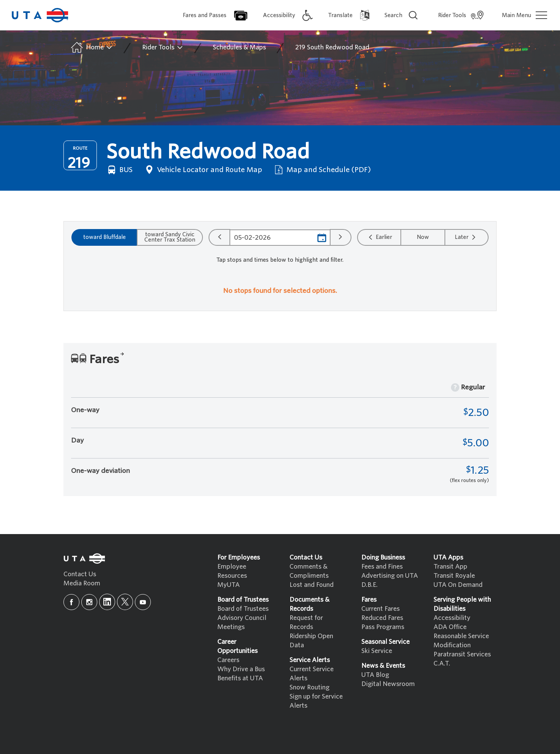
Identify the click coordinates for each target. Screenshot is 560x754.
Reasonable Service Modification (461, 641)
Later (466, 237)
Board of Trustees (243, 609)
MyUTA (229, 585)
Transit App (450, 567)
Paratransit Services (462, 654)
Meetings (231, 627)
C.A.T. (442, 663)
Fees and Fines (382, 567)
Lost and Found (312, 585)
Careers (228, 660)
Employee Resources (232, 571)
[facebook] (71, 602)
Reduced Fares (382, 618)
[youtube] (143, 602)
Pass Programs (383, 627)
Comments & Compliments (309, 571)
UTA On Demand (458, 585)
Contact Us (80, 574)
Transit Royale (454, 576)
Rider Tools (163, 47)
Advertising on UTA (390, 576)
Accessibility (452, 618)
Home (91, 47)
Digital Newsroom (388, 684)
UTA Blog (375, 675)
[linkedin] (107, 602)
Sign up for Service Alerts (316, 701)
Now (423, 237)
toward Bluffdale (104, 237)
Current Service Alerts (312, 674)
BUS (119, 170)
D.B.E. (369, 585)
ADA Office (450, 627)
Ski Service (377, 651)
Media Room (82, 583)
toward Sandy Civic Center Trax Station (170, 237)
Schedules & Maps (239, 47)
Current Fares (380, 609)
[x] (125, 602)
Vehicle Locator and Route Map (203, 170)
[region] (280, 293)
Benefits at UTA (240, 678)
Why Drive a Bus (241, 669)
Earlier (379, 237)
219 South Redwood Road (332, 47)
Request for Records (306, 622)
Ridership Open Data (311, 641)
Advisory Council (242, 618)
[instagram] (89, 602)
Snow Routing (309, 687)
